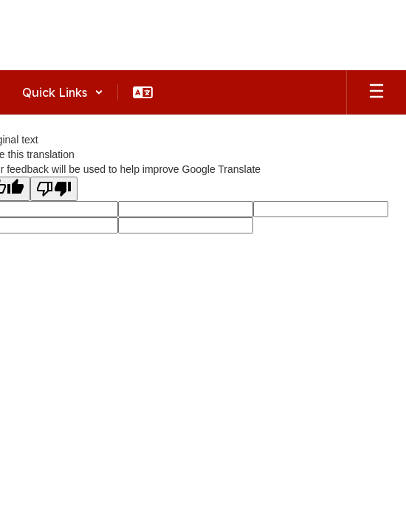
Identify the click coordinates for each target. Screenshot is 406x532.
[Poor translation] (54, 189)
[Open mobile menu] (376, 92)
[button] (63, 92)
